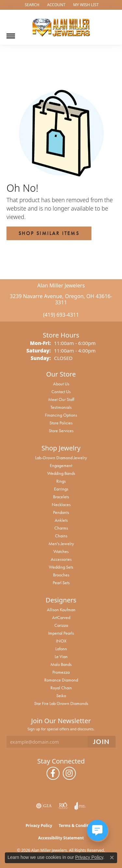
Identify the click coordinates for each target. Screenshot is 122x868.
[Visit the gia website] (44, 806)
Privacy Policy (39, 826)
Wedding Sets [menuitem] (61, 567)
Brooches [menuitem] (61, 575)
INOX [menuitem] (61, 641)
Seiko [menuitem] (61, 696)
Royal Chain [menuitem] (61, 688)
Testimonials (61, 407)
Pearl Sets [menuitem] (61, 583)
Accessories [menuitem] (61, 559)
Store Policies (61, 423)
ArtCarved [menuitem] (61, 617)
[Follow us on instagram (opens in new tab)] (69, 773)
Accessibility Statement (61, 838)
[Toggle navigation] (11, 34)
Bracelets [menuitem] (61, 497)
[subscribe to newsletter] (102, 742)
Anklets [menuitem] (61, 520)
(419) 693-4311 (61, 315)
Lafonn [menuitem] (61, 649)
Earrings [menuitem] (61, 489)
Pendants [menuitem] (61, 512)
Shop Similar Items (49, 233)
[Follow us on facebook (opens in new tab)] (53, 773)
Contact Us (61, 392)
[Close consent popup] (112, 858)
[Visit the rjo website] (63, 806)
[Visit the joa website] (80, 806)
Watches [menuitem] (61, 551)
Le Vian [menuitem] (61, 656)
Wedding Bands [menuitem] (61, 473)
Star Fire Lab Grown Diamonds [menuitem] (61, 703)
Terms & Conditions (77, 826)
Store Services (61, 431)
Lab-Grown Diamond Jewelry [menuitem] (61, 458)
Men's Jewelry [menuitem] (61, 544)
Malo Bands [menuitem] (61, 664)
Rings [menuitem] (61, 481)
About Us (61, 384)
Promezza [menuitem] (61, 672)
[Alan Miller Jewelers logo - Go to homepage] (61, 27)
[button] (31, 5)
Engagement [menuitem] (61, 465)
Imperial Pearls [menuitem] (61, 633)
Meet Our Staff (61, 399)
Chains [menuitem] (61, 536)
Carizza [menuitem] (61, 625)
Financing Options (61, 415)
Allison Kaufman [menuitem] (61, 610)
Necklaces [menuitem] (61, 504)
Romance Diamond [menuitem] (61, 680)
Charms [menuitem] (61, 528)
